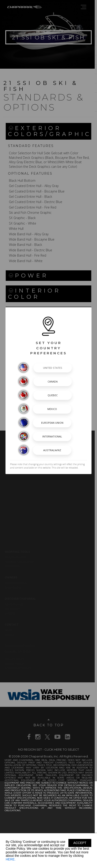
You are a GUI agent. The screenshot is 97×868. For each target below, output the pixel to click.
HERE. (11, 859)
